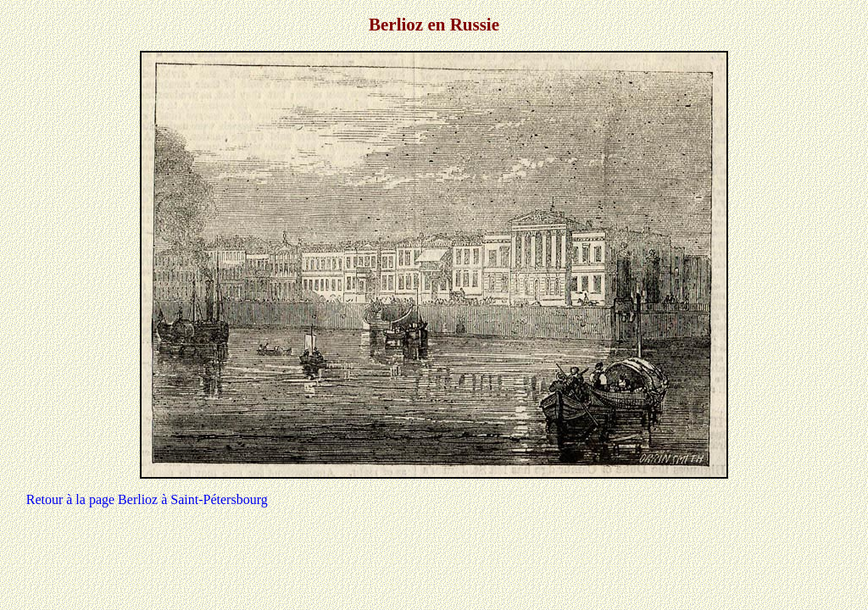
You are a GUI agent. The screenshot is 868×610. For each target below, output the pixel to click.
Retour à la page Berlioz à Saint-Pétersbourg (147, 499)
